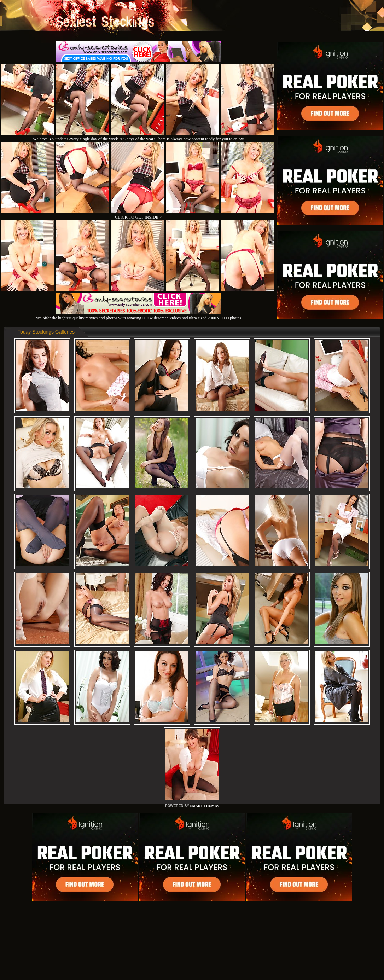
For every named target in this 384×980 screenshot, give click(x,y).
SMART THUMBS (205, 806)
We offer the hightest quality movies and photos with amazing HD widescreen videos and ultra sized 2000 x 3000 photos (139, 315)
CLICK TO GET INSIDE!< (139, 217)
